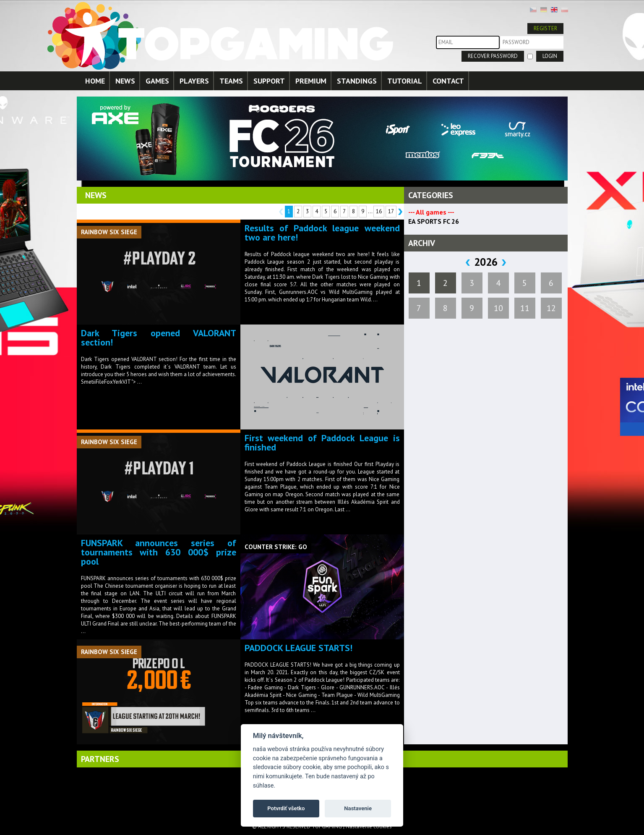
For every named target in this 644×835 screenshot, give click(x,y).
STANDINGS (357, 81)
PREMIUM (311, 81)
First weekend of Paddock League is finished (322, 442)
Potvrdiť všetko (286, 808)
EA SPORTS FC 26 (434, 221)
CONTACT (448, 81)
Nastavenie (358, 808)
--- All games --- (431, 212)
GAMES (157, 81)
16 (379, 211)
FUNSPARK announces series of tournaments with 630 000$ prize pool (159, 552)
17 (391, 211)
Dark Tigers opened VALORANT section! (159, 338)
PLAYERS (194, 81)
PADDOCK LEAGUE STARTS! (299, 648)
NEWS (125, 81)
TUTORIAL (405, 81)
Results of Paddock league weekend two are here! (322, 233)
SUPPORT (269, 81)
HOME (95, 81)
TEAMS (231, 81)
